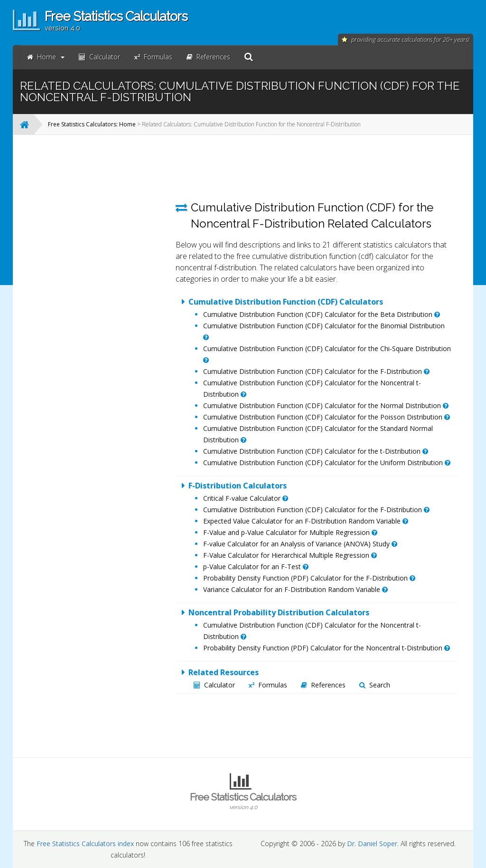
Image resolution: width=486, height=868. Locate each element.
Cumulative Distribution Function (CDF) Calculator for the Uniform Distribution (327, 463)
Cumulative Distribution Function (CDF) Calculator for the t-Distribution (316, 451)
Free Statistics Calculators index (85, 844)
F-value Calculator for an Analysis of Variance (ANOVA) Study (300, 544)
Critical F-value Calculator (246, 498)
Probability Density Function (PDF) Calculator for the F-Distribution (309, 578)
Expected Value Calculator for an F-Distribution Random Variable (306, 521)
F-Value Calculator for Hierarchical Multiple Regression (290, 555)
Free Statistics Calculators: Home (92, 124)
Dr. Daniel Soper (372, 844)
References (323, 685)
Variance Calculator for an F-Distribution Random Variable (295, 589)
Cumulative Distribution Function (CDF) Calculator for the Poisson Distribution (327, 417)
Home (46, 57)
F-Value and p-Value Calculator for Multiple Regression (290, 532)
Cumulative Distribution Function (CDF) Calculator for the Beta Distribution (322, 314)
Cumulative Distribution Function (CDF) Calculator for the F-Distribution (316, 371)
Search (375, 685)
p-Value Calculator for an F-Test (256, 567)
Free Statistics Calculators (243, 801)
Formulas (268, 685)
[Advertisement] (94, 285)
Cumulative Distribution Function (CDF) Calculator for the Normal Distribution (326, 405)
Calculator (214, 685)
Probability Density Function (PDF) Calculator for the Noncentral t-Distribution (327, 648)
